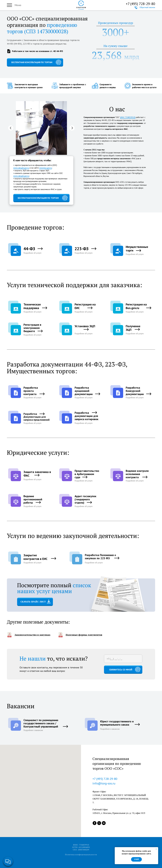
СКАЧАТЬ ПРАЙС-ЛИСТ (33, 602)
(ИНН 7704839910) (128, 117)
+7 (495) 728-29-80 (140, 4)
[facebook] (95, 823)
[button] (30, 250)
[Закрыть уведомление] (156, 849)
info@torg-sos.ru (104, 783)
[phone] (123, 659)
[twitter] (99, 823)
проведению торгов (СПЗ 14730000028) (42, 28)
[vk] (104, 823)
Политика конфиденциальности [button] (81, 854)
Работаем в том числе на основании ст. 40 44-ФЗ (37, 51)
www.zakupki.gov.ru (21, 168)
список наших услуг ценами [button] (54, 588)
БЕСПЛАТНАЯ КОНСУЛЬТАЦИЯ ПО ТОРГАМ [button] (32, 62)
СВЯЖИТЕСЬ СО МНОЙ (121, 670)
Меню (18, 5)
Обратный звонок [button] (147, 7)
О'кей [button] (136, 859)
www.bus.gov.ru (46, 168)
